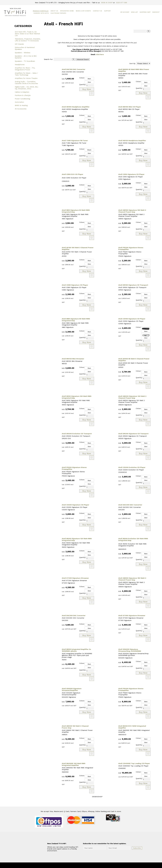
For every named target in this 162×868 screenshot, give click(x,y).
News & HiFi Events (83, 11)
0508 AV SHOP (107, 3)
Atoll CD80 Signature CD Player (75, 285)
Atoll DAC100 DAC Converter (74, 69)
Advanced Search (83, 59)
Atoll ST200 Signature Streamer (75, 578)
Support (108, 11)
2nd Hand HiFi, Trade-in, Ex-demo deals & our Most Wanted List (27, 34)
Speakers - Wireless (23, 53)
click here (100, 54)
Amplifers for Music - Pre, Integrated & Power (25, 69)
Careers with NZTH (41, 13)
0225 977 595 (122, 3)
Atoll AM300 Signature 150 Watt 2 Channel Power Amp (132, 579)
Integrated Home (67, 11)
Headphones (20, 64)
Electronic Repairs (58, 13)
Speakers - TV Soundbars (25, 61)
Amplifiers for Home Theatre (26, 78)
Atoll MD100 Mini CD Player (130, 107)
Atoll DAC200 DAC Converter (130, 505)
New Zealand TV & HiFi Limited (87, 865)
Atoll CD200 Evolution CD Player (132, 467)
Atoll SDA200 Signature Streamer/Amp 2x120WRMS (130, 650)
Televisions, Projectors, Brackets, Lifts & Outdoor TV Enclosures (28, 40)
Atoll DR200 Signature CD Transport (133, 434)
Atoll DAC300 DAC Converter (74, 615)
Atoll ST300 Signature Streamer (132, 615)
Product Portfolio (41, 11)
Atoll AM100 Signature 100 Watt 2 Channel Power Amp (132, 211)
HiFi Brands (19, 44)
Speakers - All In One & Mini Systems (26, 57)
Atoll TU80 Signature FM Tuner (75, 141)
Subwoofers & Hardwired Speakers (25, 48)
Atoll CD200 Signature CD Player (75, 505)
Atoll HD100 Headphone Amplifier (76, 107)
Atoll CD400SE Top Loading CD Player (134, 763)
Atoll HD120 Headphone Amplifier (132, 141)
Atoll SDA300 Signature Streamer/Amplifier (72, 689)
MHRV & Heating (21, 105)
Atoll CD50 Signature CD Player (131, 174)
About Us (54, 11)
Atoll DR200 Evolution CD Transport (77, 434)
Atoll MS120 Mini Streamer (73, 359)
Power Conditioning (22, 99)
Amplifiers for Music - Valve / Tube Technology (26, 74)
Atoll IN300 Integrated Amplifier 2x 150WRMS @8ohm (76, 650)
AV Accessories (21, 109)
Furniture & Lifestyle (23, 95)
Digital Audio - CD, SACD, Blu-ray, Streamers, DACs (27, 88)
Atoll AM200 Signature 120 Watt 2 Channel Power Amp (132, 397)
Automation (19, 102)
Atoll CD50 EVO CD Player (72, 174)
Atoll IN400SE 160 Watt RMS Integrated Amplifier (74, 764)
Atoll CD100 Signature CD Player (132, 319)
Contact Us (98, 11)
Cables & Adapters (22, 92)
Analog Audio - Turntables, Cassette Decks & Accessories (26, 83)
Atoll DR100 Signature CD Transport (133, 285)
